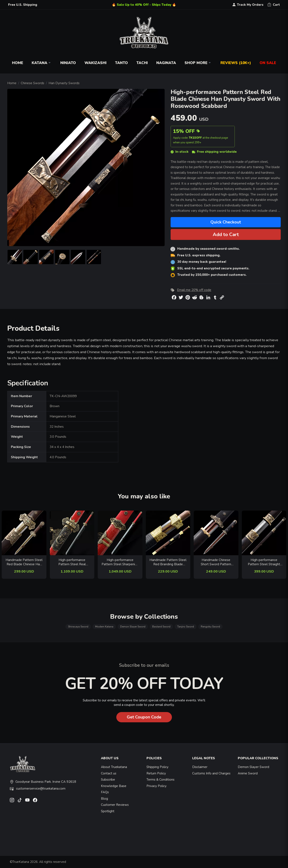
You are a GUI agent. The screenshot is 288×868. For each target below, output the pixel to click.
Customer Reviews (115, 805)
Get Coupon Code (144, 717)
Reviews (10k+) (236, 63)
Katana (42, 63)
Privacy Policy (157, 786)
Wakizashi (95, 63)
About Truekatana (114, 767)
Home (18, 63)
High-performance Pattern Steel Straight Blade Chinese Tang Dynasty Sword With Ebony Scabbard (264, 562)
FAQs (105, 792)
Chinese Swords (32, 83)
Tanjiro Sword (186, 627)
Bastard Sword (161, 627)
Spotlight (108, 811)
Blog (104, 799)
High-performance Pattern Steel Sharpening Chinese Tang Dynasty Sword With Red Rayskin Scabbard (120, 562)
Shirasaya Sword (78, 627)
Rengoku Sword (210, 627)
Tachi (142, 63)
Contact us (109, 773)
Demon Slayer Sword (133, 627)
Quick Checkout (226, 222)
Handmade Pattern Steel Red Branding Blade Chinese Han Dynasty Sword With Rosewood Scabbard (168, 562)
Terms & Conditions (160, 780)
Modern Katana (104, 627)
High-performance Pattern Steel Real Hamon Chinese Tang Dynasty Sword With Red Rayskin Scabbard (72, 562)
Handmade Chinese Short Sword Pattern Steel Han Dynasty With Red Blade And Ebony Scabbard (216, 562)
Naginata (166, 63)
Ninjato (68, 63)
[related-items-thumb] (24, 533)
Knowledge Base (114, 786)
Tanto (121, 63)
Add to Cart (226, 234)
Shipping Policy (157, 767)
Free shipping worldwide (214, 152)
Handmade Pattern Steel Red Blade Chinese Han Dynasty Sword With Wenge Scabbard (24, 562)
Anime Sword (248, 773)
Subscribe (108, 780)
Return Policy (156, 773)
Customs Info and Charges (211, 773)
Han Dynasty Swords (64, 83)
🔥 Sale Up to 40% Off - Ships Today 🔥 (144, 5)
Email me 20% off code (194, 290)
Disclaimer (200, 767)
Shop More (198, 63)
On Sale (268, 63)
